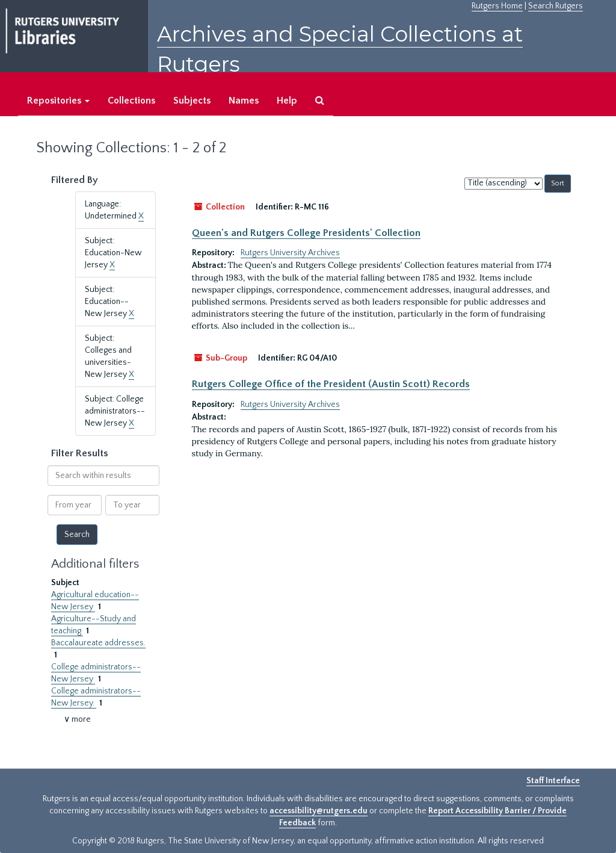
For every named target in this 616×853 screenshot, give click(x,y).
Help (287, 101)
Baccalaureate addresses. (98, 643)
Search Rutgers (556, 6)
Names (244, 101)
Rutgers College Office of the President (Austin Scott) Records (331, 384)
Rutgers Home (497, 6)
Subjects (192, 101)
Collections (131, 101)
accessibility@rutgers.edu (319, 811)
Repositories (58, 101)
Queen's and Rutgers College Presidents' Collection (306, 233)
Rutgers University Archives (290, 253)
